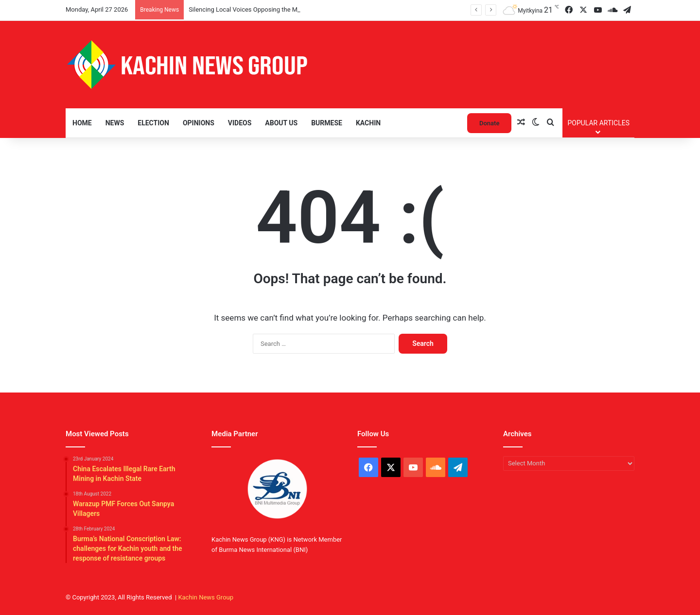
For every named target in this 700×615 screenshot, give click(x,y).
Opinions (199, 123)
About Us (281, 123)
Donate (489, 123)
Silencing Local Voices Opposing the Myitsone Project (264, 9)
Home (82, 123)
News (115, 123)
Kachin (368, 123)
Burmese (327, 123)
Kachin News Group (206, 597)
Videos (240, 123)
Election (153, 123)
